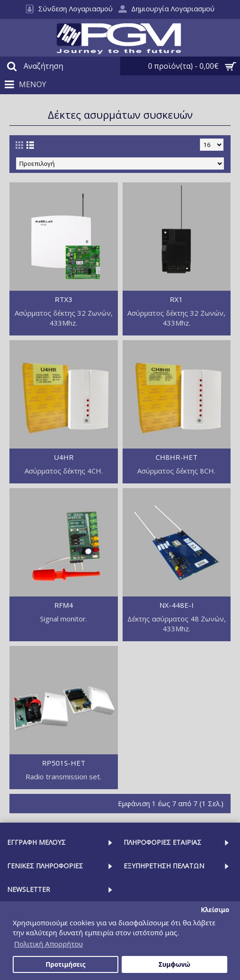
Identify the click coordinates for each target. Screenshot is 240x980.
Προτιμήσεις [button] (66, 964)
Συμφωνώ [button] (174, 964)
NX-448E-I (177, 605)
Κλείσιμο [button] (215, 910)
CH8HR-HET (177, 457)
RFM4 (64, 605)
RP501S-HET (64, 763)
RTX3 (64, 299)
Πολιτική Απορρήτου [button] (49, 944)
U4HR (64, 457)
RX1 (176, 299)
